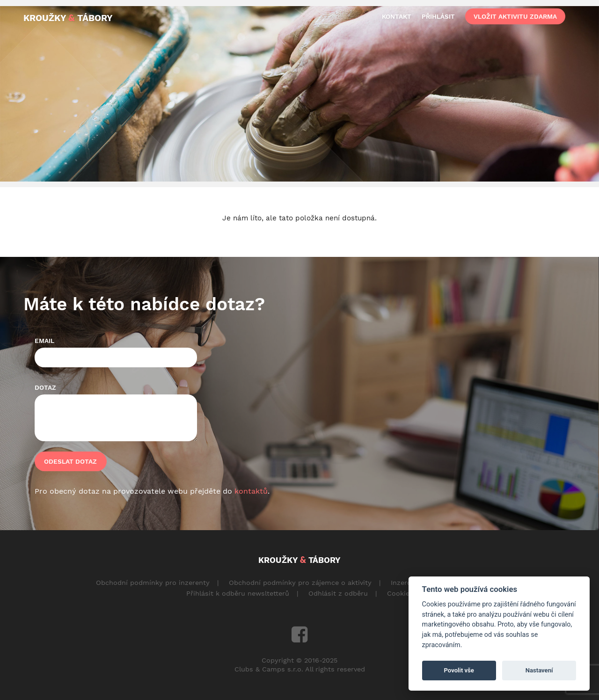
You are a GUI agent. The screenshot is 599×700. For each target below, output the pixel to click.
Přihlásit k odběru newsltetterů (238, 593)
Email (44, 341)
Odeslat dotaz (70, 461)
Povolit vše (459, 670)
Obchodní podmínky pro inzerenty (153, 583)
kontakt (397, 16)
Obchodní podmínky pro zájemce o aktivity (300, 583)
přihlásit (438, 16)
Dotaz (45, 387)
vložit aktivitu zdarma (515, 16)
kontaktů (251, 491)
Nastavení (539, 670)
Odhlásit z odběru (338, 593)
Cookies (400, 593)
